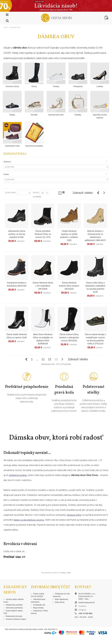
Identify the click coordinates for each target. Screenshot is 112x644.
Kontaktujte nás (39, 605)
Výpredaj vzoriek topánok (100, 116)
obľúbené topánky (18, 475)
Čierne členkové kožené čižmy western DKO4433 (69, 286)
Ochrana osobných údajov (16, 619)
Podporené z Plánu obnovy (39, 612)
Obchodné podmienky (14, 608)
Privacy (63, 573)
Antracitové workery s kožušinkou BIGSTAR (17, 284)
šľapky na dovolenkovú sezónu (29, 520)
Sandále (34, 115)
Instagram (82, 610)
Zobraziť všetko (83, 193)
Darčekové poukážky (34, 146)
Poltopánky (78, 86)
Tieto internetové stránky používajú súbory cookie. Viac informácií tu (31, 629)
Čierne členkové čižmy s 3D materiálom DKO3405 (43, 286)
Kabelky (78, 115)
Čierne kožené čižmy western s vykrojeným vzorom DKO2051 (69, 337)
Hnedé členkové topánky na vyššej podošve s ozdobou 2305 (69, 236)
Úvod (6, 27)
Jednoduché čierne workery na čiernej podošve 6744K (17, 234)
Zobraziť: (36, 192)
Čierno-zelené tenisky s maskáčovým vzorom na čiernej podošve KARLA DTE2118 (95, 339)
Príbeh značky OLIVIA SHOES (38, 595)
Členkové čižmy (12, 86)
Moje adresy (60, 602)
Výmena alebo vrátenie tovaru (14, 601)
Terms (69, 573)
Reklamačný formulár (14, 616)
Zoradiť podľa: (10, 192)
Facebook (82, 606)
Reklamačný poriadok (14, 605)
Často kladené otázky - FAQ (13, 612)
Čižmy (34, 86)
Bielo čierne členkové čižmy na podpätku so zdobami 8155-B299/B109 (43, 339)
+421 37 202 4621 (86, 613)
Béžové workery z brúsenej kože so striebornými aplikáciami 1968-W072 (95, 236)
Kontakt (83, 587)
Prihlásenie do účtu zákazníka (61, 595)
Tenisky (56, 86)
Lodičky (100, 86)
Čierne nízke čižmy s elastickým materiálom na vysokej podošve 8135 (95, 287)
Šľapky (12, 115)
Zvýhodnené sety (12, 146)
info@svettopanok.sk (87, 603)
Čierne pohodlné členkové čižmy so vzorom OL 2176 (43, 234)
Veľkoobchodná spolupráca (38, 601)
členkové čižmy (74, 515)
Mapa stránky (38, 608)
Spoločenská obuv (56, 115)
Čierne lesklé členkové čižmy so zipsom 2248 (17, 336)
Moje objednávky (61, 599)
